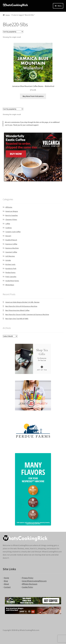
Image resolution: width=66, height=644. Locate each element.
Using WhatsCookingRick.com (34, 581)
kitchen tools (10, 264)
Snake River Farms (12, 281)
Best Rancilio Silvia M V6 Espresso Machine (21, 306)
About (6, 584)
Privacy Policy (28, 578)
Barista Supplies (12, 215)
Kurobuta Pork (11, 268)
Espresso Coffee (11, 244)
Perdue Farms (10, 272)
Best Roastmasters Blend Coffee (17, 310)
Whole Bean (10, 285)
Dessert (8, 236)
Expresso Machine (12, 248)
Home (8, 15)
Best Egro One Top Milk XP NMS (17, 319)
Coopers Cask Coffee (13, 232)
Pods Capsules (11, 277)
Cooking (8, 228)
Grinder (8, 260)
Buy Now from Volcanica (33, 96)
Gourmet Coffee (11, 252)
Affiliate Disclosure (30, 584)
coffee (8, 224)
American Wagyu (12, 211)
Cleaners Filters (11, 219)
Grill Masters (10, 256)
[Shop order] (13, 32)
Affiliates (9, 207)
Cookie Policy (27, 587)
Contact (7, 587)
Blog (6, 581)
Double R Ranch (11, 240)
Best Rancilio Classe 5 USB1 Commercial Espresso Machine (27, 314)
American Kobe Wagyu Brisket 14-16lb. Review (22, 302)
